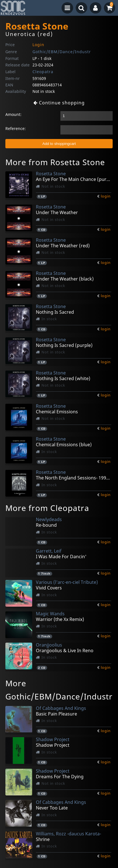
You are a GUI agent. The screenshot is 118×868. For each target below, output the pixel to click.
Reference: (16, 128)
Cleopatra (43, 72)
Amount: (13, 114)
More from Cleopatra (47, 508)
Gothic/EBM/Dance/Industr (62, 52)
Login (38, 45)
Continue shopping (59, 103)
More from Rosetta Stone (55, 162)
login (106, 196)
